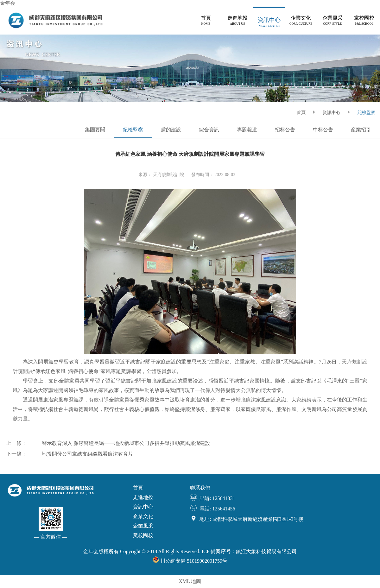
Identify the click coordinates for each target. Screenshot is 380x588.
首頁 (138, 488)
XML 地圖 (190, 581)
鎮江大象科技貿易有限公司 (266, 551)
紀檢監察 (366, 113)
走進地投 (143, 497)
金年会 (8, 3)
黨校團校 (143, 535)
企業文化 (143, 516)
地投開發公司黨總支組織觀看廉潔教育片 (87, 454)
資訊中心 (332, 113)
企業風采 (143, 526)
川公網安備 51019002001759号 (190, 561)
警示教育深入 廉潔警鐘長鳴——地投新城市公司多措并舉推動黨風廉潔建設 (126, 443)
